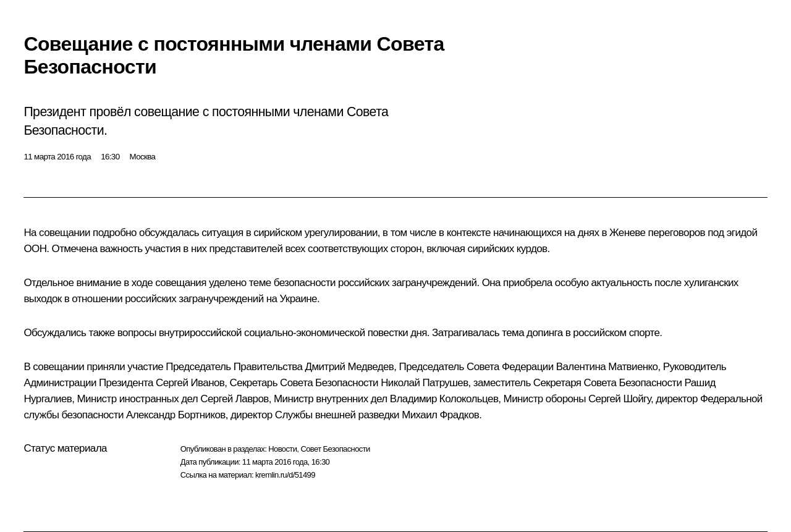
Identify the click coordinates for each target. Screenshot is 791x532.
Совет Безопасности (335, 449)
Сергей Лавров (234, 399)
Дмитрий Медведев (350, 367)
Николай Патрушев (424, 383)
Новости (282, 449)
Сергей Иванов (190, 383)
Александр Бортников (176, 415)
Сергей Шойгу (620, 399)
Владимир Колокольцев (444, 399)
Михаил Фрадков (440, 415)
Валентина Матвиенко (607, 367)
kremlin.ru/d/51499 (285, 475)
